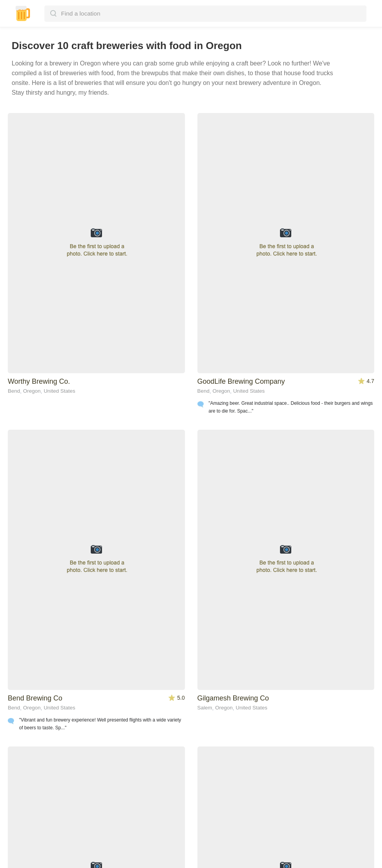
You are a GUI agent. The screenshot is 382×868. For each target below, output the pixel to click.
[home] (23, 13)
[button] (35, 14)
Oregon (32, 391)
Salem (205, 708)
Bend (14, 391)
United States (59, 391)
